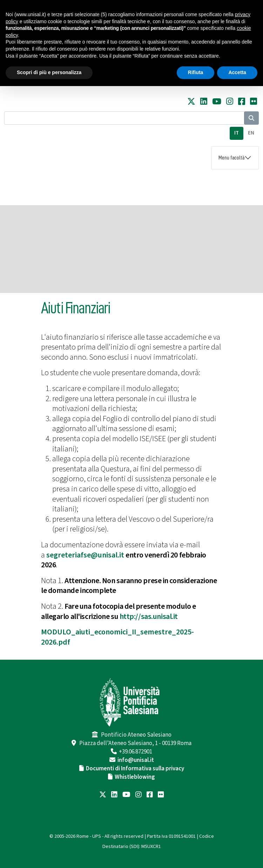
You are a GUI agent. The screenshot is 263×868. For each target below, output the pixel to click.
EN (251, 133)
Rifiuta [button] (196, 72)
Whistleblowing (135, 777)
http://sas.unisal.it (149, 616)
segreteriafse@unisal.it (85, 555)
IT (237, 133)
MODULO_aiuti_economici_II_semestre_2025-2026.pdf (117, 637)
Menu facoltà (231, 158)
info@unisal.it (136, 760)
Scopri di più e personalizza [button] (49, 72)
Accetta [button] (237, 72)
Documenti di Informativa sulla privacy (135, 769)
